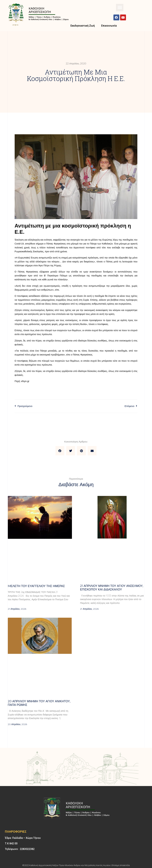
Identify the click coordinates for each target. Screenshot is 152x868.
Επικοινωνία (109, 26)
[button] (120, 8)
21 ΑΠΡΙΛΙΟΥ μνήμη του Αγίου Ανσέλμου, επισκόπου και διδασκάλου (112, 588)
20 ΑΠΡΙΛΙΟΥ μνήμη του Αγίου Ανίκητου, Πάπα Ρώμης (39, 703)
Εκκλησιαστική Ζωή (83, 26)
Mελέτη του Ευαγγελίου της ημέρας (36, 586)
